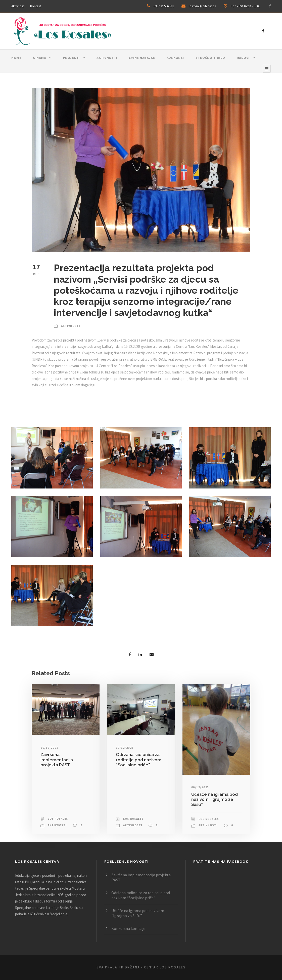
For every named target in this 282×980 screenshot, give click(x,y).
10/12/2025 (49, 748)
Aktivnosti (18, 6)
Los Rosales (58, 819)
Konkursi (175, 58)
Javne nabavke (142, 58)
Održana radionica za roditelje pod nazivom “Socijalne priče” (139, 760)
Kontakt (36, 6)
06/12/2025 (200, 787)
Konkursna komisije (128, 928)
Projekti (71, 58)
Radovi (243, 58)
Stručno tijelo (210, 58)
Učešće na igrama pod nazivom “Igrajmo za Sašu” (215, 799)
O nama (39, 58)
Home (16, 58)
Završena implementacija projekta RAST (57, 760)
